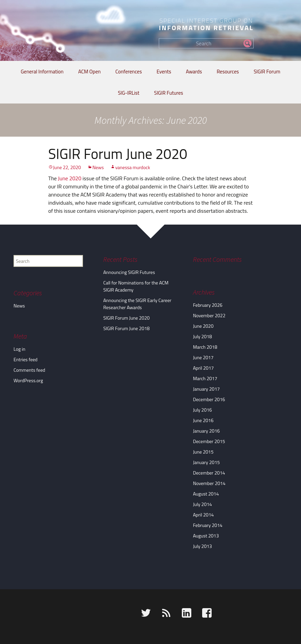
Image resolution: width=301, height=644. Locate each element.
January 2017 (206, 389)
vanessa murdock (133, 167)
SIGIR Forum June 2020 (118, 154)
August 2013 (206, 536)
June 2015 (203, 452)
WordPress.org (28, 380)
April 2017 (203, 368)
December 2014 (209, 473)
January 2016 (206, 431)
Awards (194, 72)
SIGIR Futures (169, 93)
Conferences (129, 72)
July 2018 (202, 336)
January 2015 (206, 462)
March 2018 (205, 347)
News (98, 167)
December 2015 (209, 441)
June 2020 (70, 178)
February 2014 (208, 525)
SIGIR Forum (267, 72)
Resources (228, 72)
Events (164, 72)
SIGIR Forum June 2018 (126, 328)
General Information (42, 72)
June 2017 (203, 357)
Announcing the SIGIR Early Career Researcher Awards (137, 304)
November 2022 (209, 315)
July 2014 (202, 504)
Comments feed (29, 370)
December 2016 (209, 399)
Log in (19, 349)
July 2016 (202, 410)
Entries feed (26, 359)
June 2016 (203, 420)
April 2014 (203, 515)
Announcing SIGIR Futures (129, 272)
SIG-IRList (128, 93)
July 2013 (202, 546)
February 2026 (208, 305)
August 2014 (206, 494)
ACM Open (89, 72)
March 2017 (205, 378)
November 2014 (209, 483)
